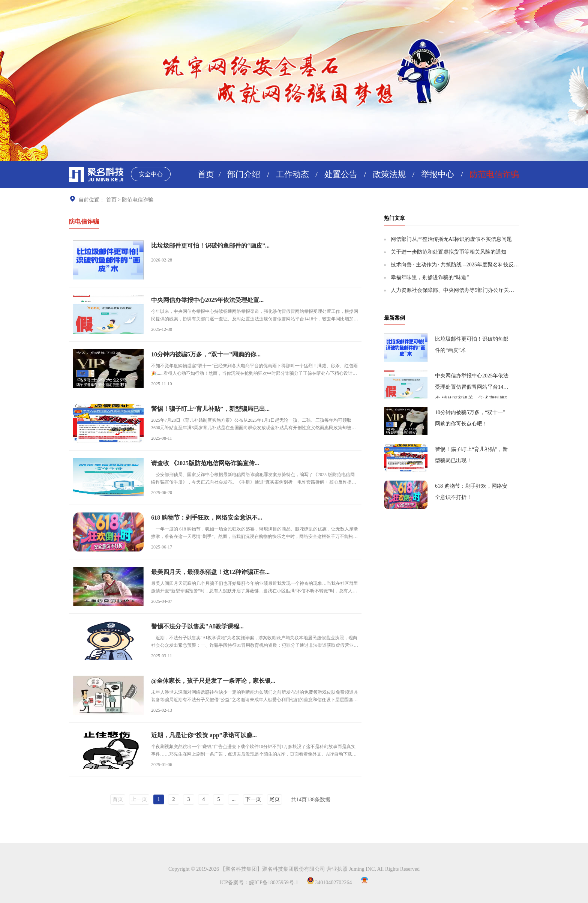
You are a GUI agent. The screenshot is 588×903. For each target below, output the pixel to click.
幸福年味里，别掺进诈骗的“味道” (430, 277)
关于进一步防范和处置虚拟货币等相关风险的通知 (448, 252)
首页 (206, 174)
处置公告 (341, 174)
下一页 (253, 799)
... (234, 799)
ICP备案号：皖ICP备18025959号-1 (259, 883)
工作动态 (292, 174)
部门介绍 (244, 174)
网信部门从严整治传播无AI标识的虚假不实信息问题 (451, 239)
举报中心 (438, 174)
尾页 (274, 799)
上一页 (139, 799)
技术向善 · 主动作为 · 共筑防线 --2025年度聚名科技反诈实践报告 (465, 265)
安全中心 (151, 174)
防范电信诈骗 (494, 174)
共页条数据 (311, 800)
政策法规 (389, 174)
